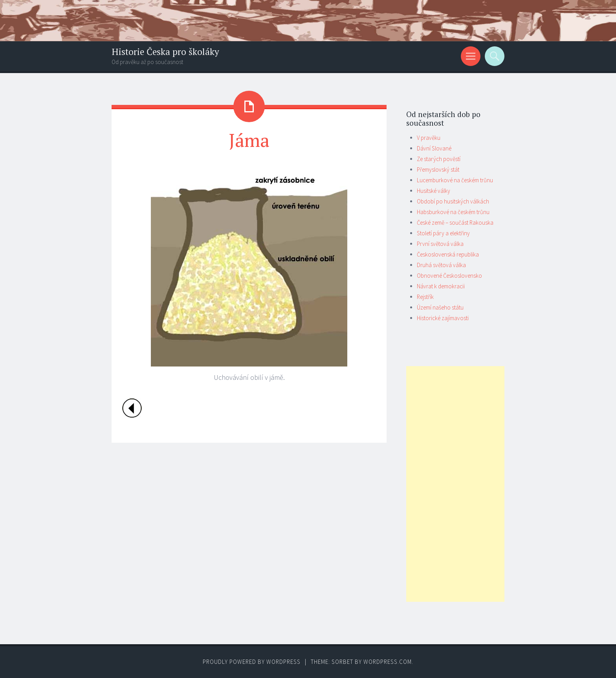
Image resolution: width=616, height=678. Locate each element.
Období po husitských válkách (453, 201)
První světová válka (440, 244)
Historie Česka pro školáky (165, 52)
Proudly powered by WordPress (252, 662)
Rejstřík (425, 297)
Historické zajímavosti (443, 318)
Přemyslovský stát (438, 169)
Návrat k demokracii (441, 286)
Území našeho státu (440, 307)
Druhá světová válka (441, 265)
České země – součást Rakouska (455, 223)
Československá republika (448, 254)
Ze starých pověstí (439, 159)
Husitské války (434, 191)
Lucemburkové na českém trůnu (455, 180)
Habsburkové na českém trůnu (453, 212)
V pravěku (429, 138)
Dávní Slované (434, 148)
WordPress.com (388, 662)
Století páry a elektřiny (443, 233)
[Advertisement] (455, 484)
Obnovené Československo (449, 276)
